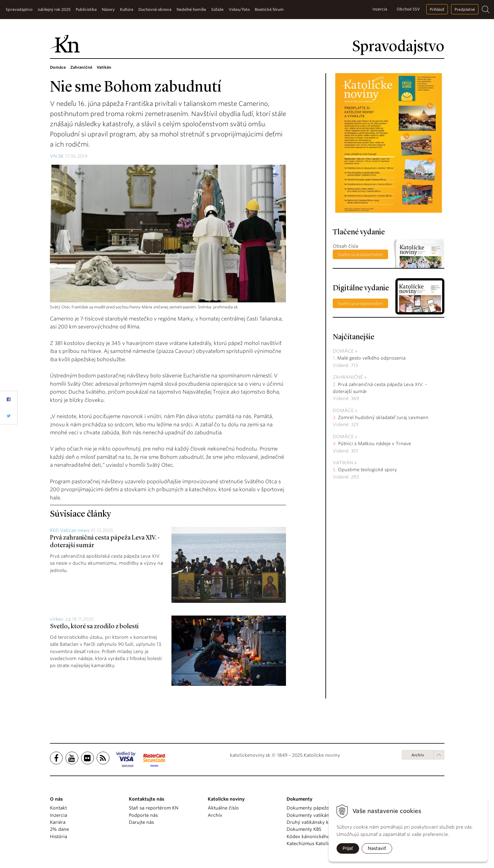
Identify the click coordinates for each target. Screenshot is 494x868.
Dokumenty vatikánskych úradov (323, 815)
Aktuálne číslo (223, 808)
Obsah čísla (345, 246)
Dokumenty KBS (304, 829)
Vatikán (343, 463)
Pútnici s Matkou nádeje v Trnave (375, 444)
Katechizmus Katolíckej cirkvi (318, 844)
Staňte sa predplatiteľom (360, 255)
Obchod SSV (408, 9)
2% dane (59, 829)
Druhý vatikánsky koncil (313, 822)
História (59, 837)
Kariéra (58, 822)
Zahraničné (348, 377)
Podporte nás (143, 815)
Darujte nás (141, 822)
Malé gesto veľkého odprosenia (371, 358)
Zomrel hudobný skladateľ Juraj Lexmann (383, 417)
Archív (418, 755)
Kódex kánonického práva (315, 837)
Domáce (343, 351)
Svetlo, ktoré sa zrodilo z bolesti (94, 627)
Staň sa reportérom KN (154, 808)
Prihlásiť (437, 9)
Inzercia (380, 9)
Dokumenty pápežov (309, 808)
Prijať (348, 848)
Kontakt (58, 808)
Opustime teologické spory (367, 470)
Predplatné (465, 9)
